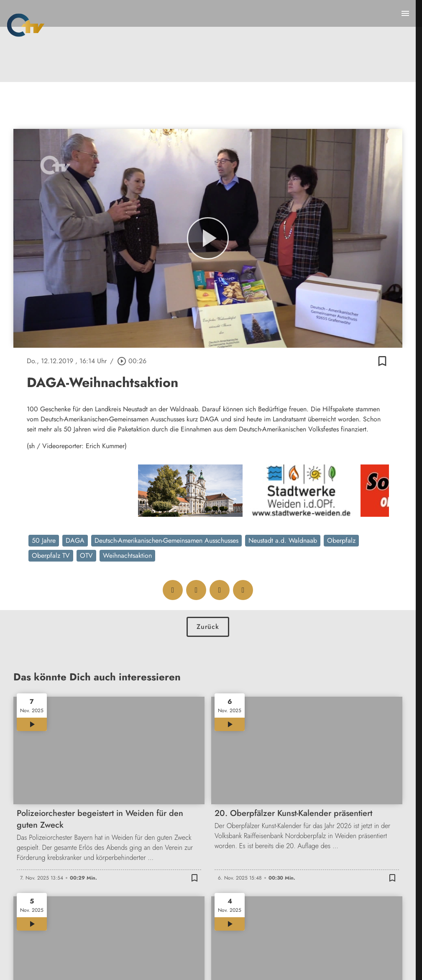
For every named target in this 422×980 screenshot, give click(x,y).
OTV (86, 555)
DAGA (75, 540)
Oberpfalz (341, 540)
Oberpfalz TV (51, 555)
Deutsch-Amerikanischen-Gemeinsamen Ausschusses (166, 540)
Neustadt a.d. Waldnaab (283, 540)
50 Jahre (44, 540)
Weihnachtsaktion (127, 555)
